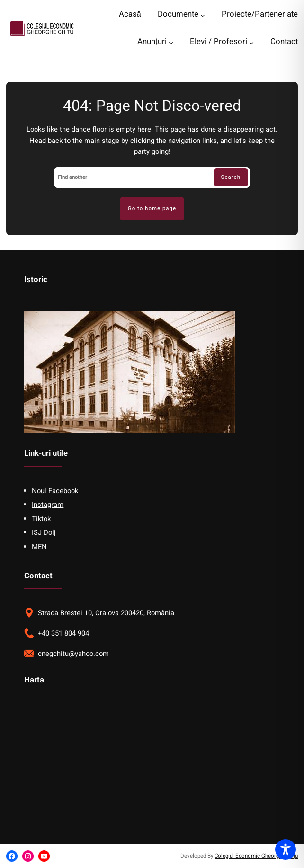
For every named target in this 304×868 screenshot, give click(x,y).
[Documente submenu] (203, 15)
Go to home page (152, 208)
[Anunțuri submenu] (171, 43)
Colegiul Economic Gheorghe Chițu (256, 856)
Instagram (48, 505)
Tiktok (41, 519)
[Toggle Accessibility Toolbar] (286, 850)
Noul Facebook (55, 491)
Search (231, 177)
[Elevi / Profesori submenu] (251, 43)
